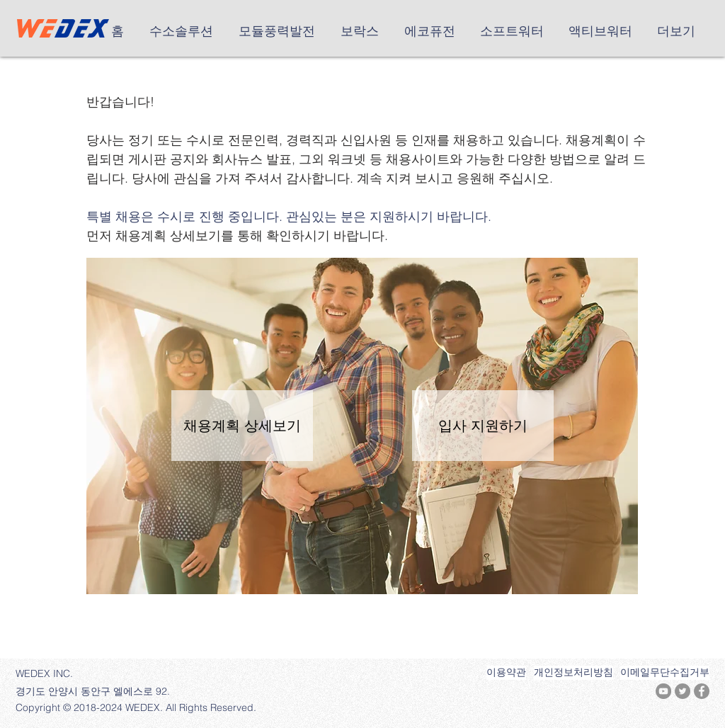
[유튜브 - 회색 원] (663, 691)
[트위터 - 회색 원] (683, 691)
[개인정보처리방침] (573, 673)
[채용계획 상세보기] (242, 426)
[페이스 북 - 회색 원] (702, 691)
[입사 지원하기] (483, 426)
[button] (183, 31)
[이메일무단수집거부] (665, 673)
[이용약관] (506, 673)
